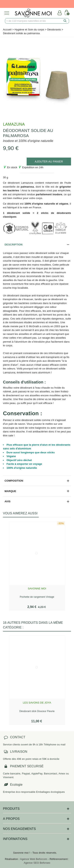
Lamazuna (14, 124)
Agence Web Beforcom (34, 859)
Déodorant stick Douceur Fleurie (37, 711)
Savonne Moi (37, 589)
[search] (65, 21)
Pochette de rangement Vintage (37, 597)
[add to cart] (49, 162)
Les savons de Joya (37, 703)
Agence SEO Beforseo (37, 863)
